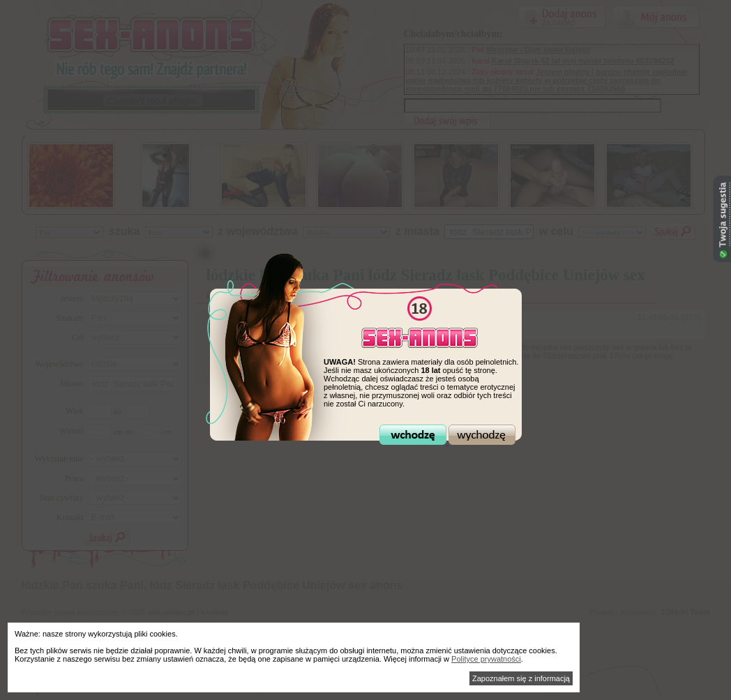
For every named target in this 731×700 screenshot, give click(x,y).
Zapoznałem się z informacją (521, 678)
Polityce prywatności (486, 659)
